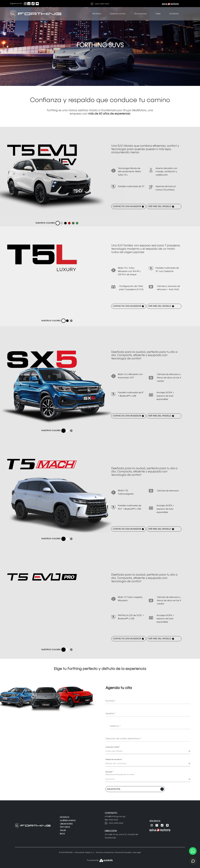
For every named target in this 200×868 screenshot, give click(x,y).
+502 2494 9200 (102, 4)
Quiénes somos (118, 14)
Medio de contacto (114, 760)
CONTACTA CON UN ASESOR (127, 206)
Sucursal (109, 772)
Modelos (97, 14)
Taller (158, 14)
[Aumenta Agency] (106, 861)
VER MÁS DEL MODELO (160, 206)
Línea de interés (113, 747)
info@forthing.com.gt (115, 816)
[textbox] (147, 751)
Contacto (174, 14)
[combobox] (148, 751)
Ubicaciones (140, 14)
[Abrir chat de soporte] (193, 861)
